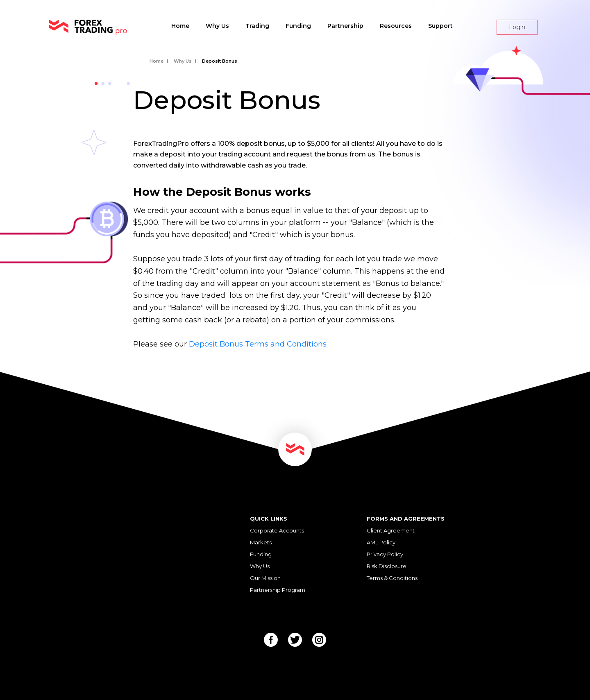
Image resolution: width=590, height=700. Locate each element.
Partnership (345, 26)
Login (517, 27)
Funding (298, 26)
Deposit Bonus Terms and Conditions (258, 344)
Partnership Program (278, 590)
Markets (261, 542)
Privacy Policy (385, 554)
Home (180, 26)
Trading (257, 26)
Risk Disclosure (387, 566)
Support (440, 26)
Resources (396, 26)
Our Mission (265, 578)
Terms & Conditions (392, 578)
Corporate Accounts (277, 530)
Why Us (217, 26)
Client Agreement (391, 530)
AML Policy (381, 542)
